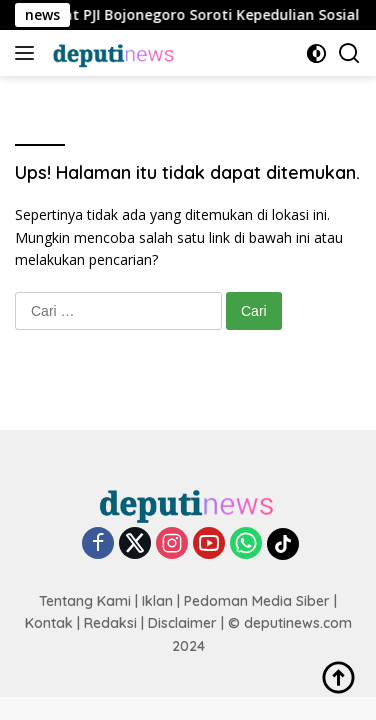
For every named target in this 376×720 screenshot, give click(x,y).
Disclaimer (182, 623)
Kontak (49, 623)
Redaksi (110, 623)
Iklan (157, 601)
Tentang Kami (85, 601)
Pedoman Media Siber (257, 601)
